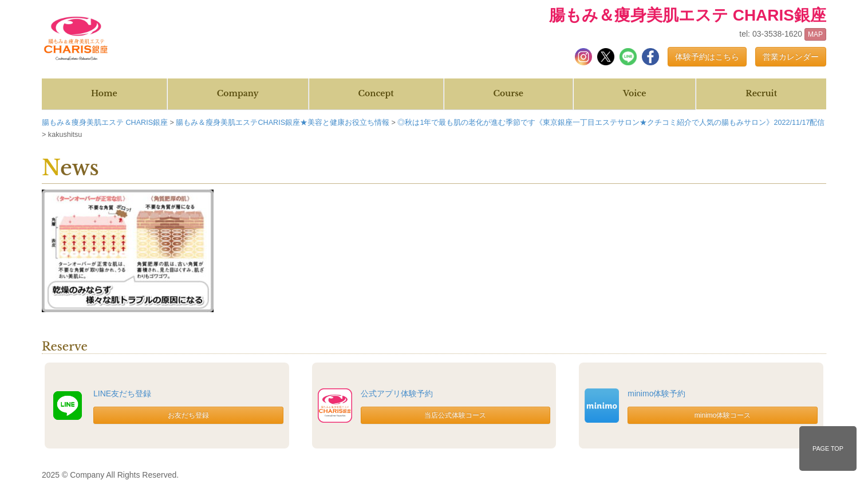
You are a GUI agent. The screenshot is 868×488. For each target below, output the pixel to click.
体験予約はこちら (707, 57)
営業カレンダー (791, 57)
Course (508, 93)
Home (104, 93)
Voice (634, 93)
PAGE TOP (828, 448)
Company (238, 93)
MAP (815, 34)
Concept (376, 93)
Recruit (761, 93)
